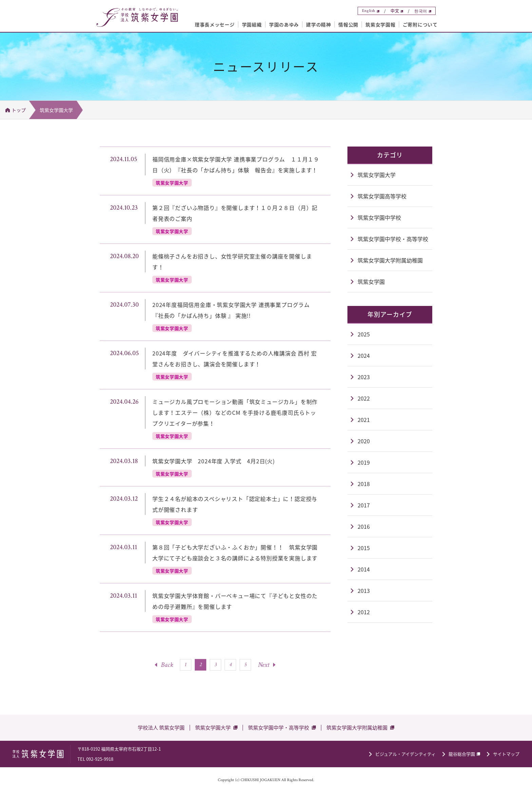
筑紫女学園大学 (213, 728)
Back (167, 665)
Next (264, 665)
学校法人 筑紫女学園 (161, 728)
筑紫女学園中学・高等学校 (279, 728)
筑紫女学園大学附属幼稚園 (357, 728)
